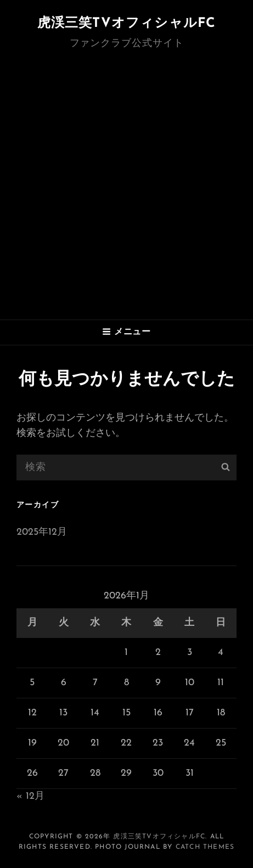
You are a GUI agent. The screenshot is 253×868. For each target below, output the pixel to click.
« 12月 (30, 796)
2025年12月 (42, 532)
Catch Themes (205, 847)
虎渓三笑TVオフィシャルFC (127, 24)
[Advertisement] (126, 187)
